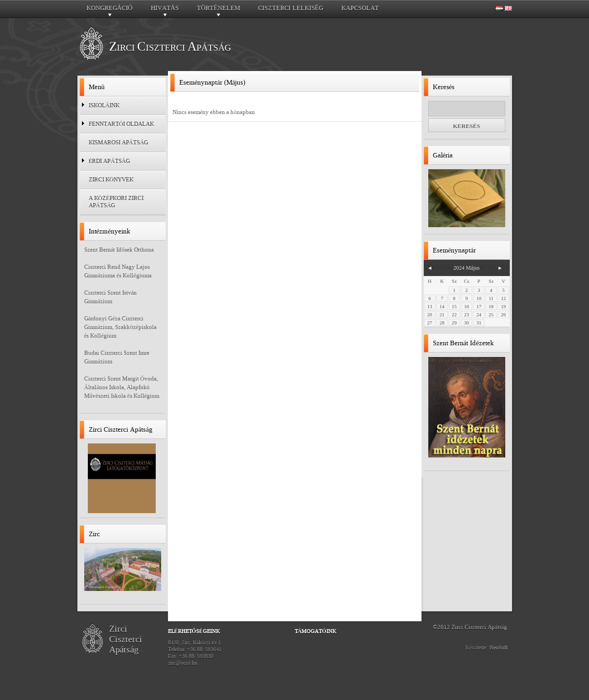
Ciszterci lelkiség (291, 8)
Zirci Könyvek (111, 179)
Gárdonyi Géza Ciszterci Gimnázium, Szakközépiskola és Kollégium (120, 327)
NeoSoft (498, 648)
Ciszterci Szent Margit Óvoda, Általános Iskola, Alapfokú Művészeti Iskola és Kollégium (122, 387)
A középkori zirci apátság (116, 202)
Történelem (218, 10)
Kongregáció (110, 10)
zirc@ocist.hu (183, 663)
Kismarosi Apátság (119, 142)
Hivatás (165, 10)
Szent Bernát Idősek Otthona (119, 250)
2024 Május (466, 268)
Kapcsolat (360, 8)
